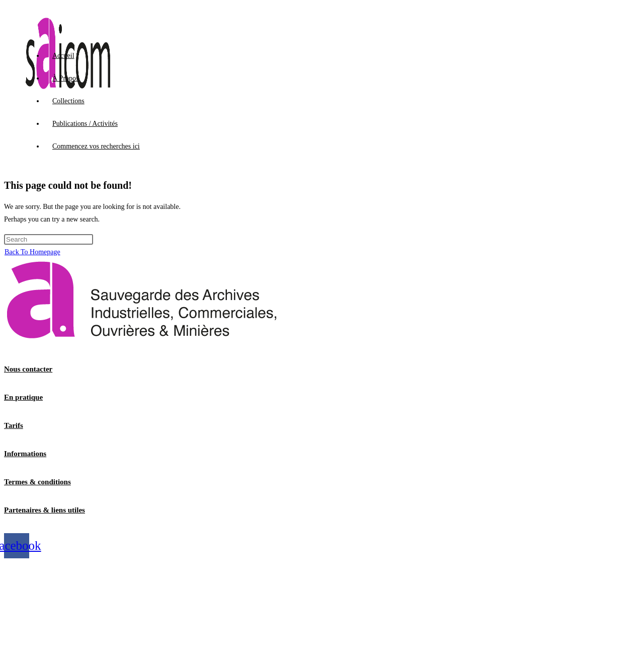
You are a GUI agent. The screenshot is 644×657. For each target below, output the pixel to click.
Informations (25, 454)
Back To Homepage (32, 252)
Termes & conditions (37, 482)
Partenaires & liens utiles (45, 510)
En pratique (23, 397)
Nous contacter (28, 369)
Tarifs (14, 425)
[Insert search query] (49, 239)
